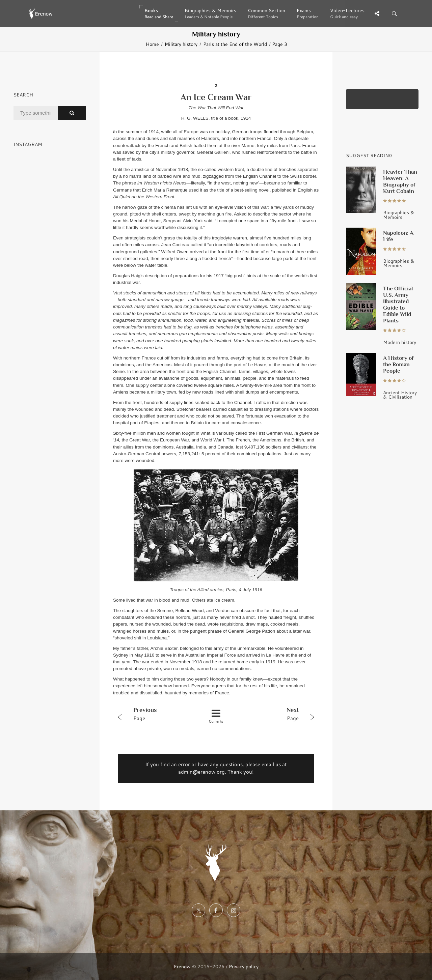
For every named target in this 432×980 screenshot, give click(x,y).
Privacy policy (244, 966)
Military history (181, 44)
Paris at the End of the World (235, 44)
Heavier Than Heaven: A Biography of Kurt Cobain (400, 181)
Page (154, 714)
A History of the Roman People (398, 364)
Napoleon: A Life (398, 236)
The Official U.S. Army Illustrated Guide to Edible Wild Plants (398, 304)
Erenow (182, 966)
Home (152, 44)
